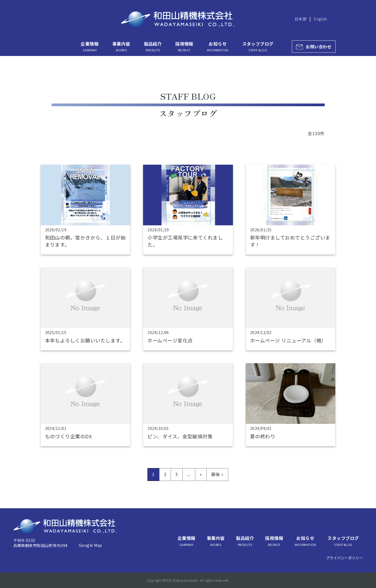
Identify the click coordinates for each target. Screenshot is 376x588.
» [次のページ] (201, 474)
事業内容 (121, 46)
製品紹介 (153, 46)
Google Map (91, 545)
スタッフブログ (258, 46)
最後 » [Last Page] (217, 474)
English (320, 19)
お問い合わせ (319, 46)
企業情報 (90, 46)
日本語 (300, 19)
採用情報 (184, 46)
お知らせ (218, 46)
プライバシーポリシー (344, 558)
